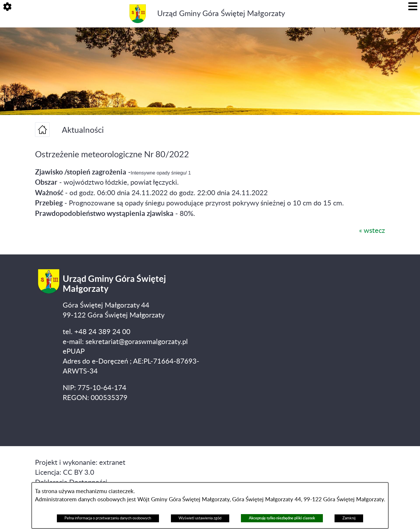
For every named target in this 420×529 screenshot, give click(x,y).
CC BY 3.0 (79, 473)
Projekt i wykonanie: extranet (80, 463)
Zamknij (349, 518)
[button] (7, 7)
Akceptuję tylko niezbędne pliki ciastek (282, 518)
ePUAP (74, 352)
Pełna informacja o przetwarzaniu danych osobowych (108, 518)
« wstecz (372, 231)
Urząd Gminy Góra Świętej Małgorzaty (221, 14)
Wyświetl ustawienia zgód (200, 518)
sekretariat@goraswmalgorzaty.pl (137, 342)
